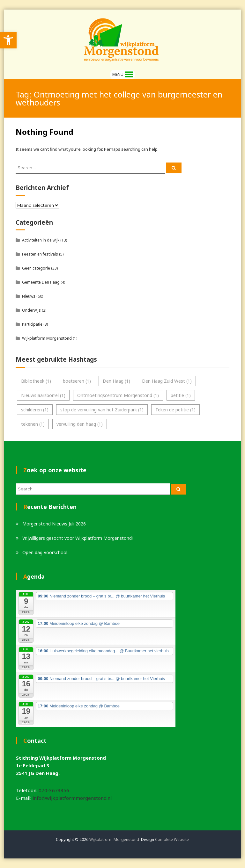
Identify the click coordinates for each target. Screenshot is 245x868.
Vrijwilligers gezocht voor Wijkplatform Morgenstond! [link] (78, 538)
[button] (118, 75)
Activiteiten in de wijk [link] (41, 240)
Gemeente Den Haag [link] (41, 282)
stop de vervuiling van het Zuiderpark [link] (102, 410)
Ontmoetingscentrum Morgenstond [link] (118, 395)
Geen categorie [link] (36, 268)
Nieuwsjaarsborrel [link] (43, 395)
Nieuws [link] (29, 296)
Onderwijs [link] (31, 310)
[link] (8, 40)
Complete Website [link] (172, 839)
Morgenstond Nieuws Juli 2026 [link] (54, 524)
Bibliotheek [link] (36, 381)
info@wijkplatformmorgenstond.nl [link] (72, 798)
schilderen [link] (35, 410)
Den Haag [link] (116, 381)
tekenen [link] (33, 424)
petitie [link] (181, 395)
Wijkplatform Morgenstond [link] (47, 338)
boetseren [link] (77, 381)
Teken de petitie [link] (175, 410)
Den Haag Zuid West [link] (167, 381)
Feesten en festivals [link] (40, 254)
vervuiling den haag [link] (80, 424)
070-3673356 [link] (54, 790)
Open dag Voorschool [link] (45, 552)
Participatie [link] (32, 324)
